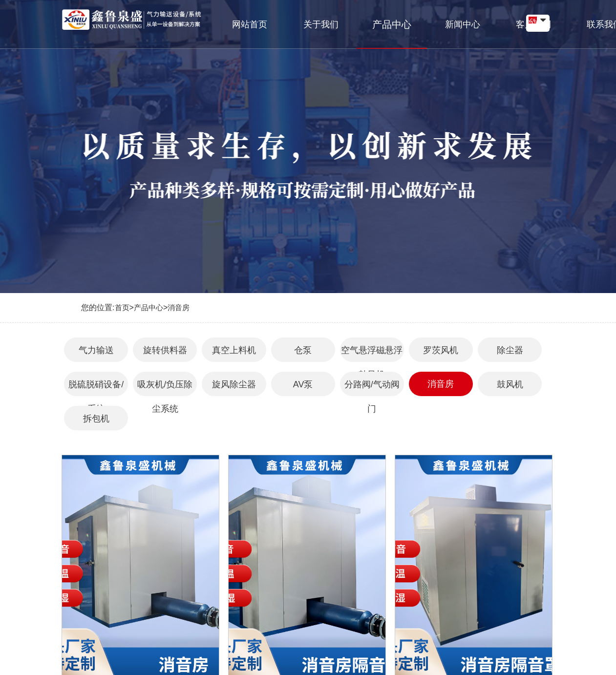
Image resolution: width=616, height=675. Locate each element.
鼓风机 (510, 384)
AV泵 (303, 384)
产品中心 (361, 20)
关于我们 (302, 20)
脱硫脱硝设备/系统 (96, 388)
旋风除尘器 (234, 384)
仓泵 (303, 350)
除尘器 (510, 350)
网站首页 (244, 20)
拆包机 (96, 419)
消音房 (179, 307)
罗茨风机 (441, 350)
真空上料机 (234, 350)
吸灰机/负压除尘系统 (165, 388)
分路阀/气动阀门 (372, 388)
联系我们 (537, 20)
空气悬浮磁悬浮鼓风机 (372, 354)
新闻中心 (420, 20)
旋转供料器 (165, 350)
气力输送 (96, 350)
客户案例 (478, 20)
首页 (122, 307)
